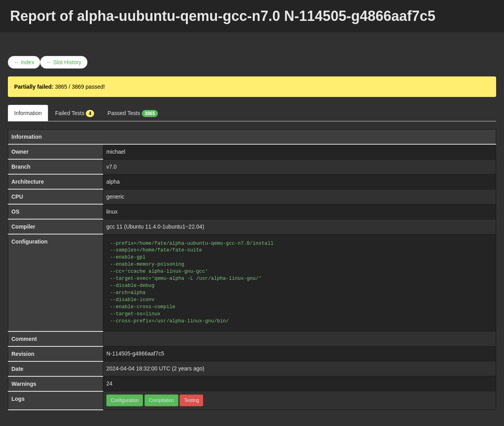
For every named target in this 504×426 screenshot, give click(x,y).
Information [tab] (28, 113)
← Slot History (64, 62)
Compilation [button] (161, 400)
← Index (24, 62)
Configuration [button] (125, 400)
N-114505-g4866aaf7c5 (135, 353)
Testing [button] (191, 400)
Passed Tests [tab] (133, 113)
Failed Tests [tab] (75, 113)
